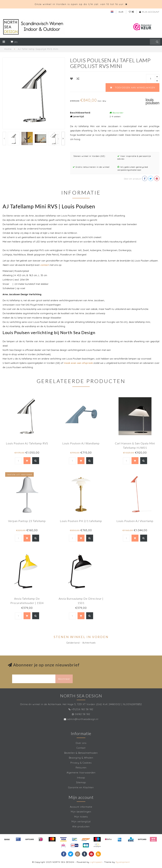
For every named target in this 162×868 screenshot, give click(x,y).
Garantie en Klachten (81, 787)
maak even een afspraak (78, 363)
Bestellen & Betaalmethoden (81, 753)
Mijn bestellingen (81, 812)
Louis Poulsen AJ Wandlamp (81, 443)
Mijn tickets (81, 817)
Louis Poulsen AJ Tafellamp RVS (27, 443)
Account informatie (81, 807)
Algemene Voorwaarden (81, 773)
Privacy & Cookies (81, 763)
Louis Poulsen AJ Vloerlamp (135, 521)
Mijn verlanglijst (81, 821)
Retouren (81, 768)
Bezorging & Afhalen (81, 758)
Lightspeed (96, 862)
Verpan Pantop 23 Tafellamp (27, 521)
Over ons (81, 743)
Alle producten (81, 827)
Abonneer (64, 679)
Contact (81, 748)
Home (8, 49)
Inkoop (81, 778)
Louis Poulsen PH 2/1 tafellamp (81, 521)
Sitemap (81, 782)
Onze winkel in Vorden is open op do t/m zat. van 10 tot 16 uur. (79, 4)
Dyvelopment (123, 862)
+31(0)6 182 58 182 (82, 709)
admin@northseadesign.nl (83, 719)
